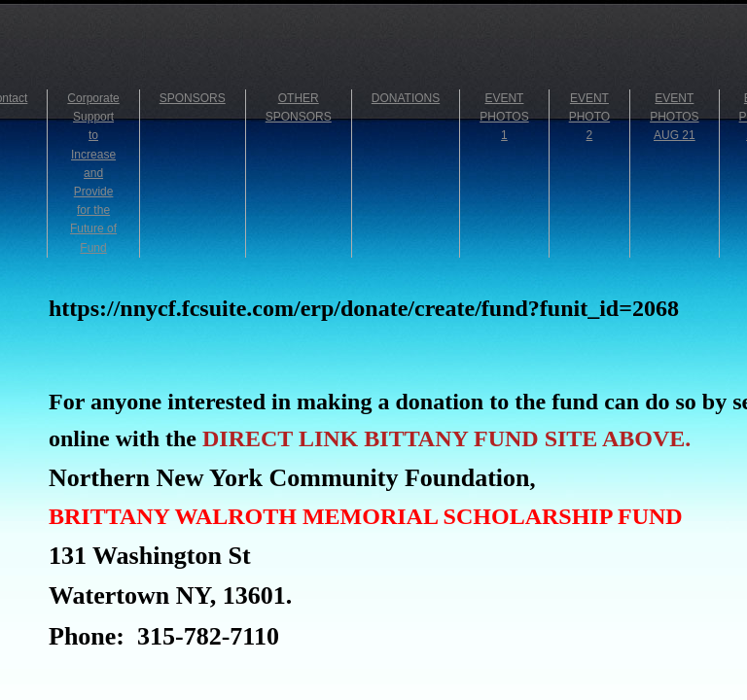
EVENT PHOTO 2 (589, 117)
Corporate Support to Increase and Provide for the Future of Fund (93, 173)
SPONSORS (193, 98)
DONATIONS (406, 98)
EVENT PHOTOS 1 (504, 117)
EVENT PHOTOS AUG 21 (674, 117)
